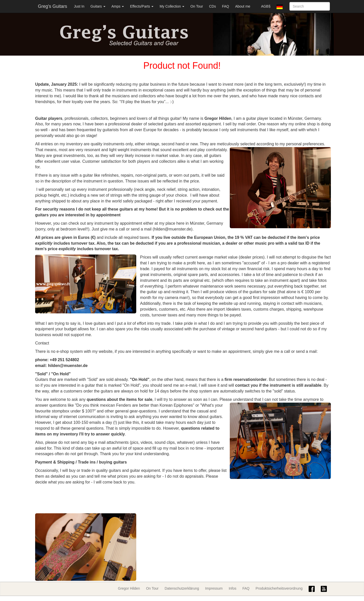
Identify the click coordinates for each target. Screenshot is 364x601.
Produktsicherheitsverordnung (279, 588)
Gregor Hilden (129, 588)
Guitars (98, 6)
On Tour (197, 6)
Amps (118, 6)
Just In (79, 6)
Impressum (214, 588)
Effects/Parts (142, 6)
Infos (233, 588)
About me (243, 6)
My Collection (172, 6)
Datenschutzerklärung (182, 588)
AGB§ (266, 6)
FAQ (225, 6)
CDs (212, 6)
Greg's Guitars (52, 6)
